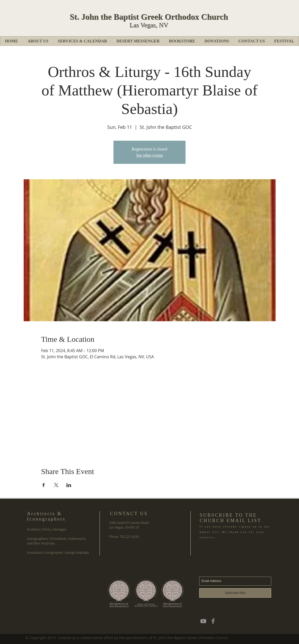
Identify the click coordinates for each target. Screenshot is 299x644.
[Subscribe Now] (235, 593)
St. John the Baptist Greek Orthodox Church (149, 17)
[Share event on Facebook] (44, 485)
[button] (38, 41)
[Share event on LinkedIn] (69, 485)
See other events (150, 155)
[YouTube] (203, 621)
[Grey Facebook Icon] (213, 621)
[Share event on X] (56, 485)
